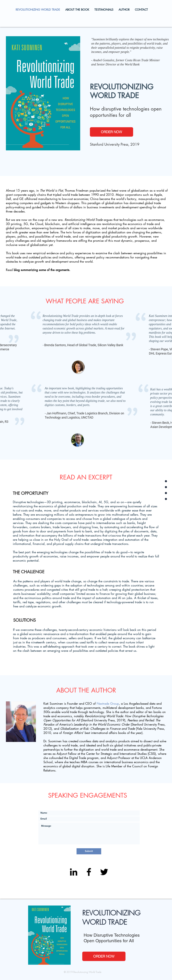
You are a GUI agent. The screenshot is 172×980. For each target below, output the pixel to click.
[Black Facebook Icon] (89, 872)
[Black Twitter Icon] (104, 872)
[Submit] (89, 851)
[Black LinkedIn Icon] (74, 872)
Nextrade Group (108, 703)
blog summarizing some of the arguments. (42, 270)
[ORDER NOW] (112, 132)
